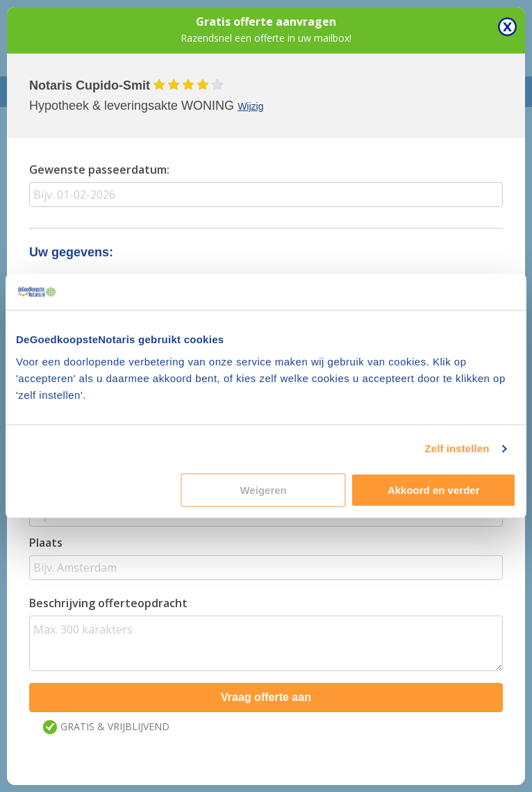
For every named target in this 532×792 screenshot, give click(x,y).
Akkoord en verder (434, 490)
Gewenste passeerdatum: (99, 170)
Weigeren (263, 490)
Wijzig (250, 106)
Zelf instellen (457, 448)
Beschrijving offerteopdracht (108, 603)
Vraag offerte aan (266, 697)
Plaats (46, 543)
